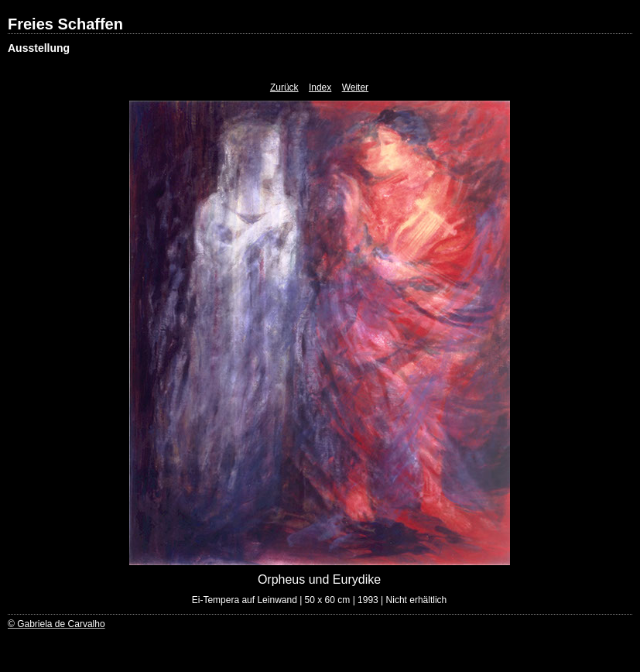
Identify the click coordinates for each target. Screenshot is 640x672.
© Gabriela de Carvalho (56, 624)
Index (320, 87)
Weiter (355, 87)
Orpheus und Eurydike (319, 579)
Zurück (284, 87)
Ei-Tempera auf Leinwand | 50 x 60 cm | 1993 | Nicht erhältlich (320, 600)
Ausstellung (39, 48)
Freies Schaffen (65, 24)
